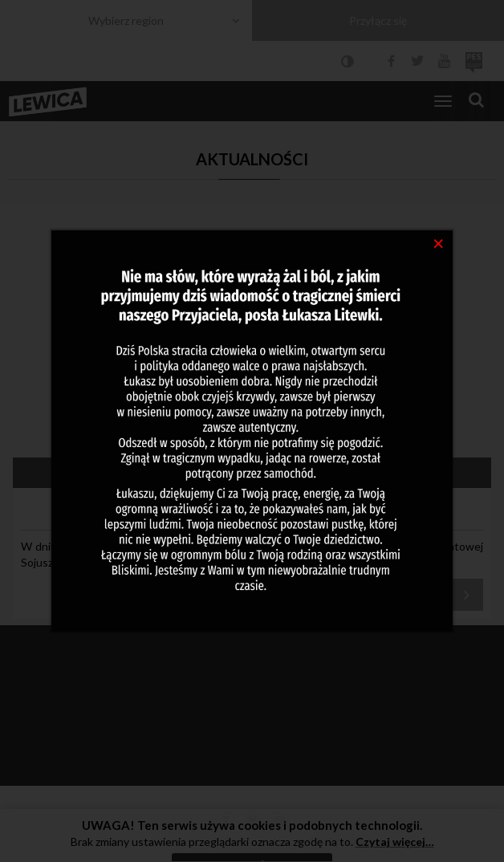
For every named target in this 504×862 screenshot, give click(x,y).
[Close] (439, 242)
